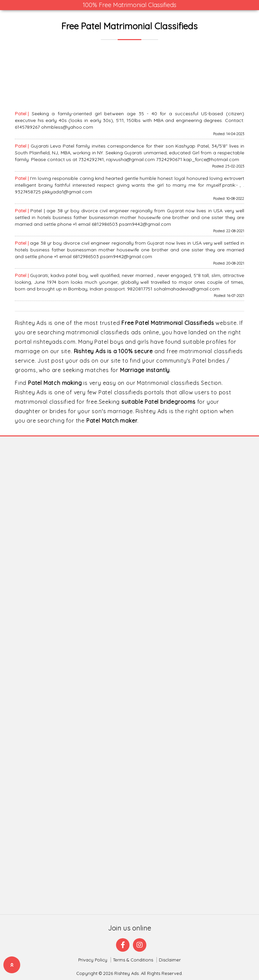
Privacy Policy (93, 960)
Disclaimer (170, 960)
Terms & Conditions (133, 960)
